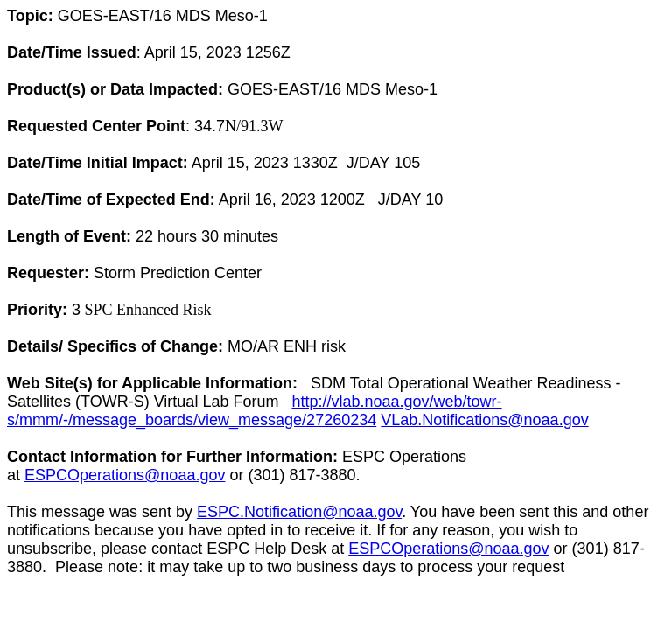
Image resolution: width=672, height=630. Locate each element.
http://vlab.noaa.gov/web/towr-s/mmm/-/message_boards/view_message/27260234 (255, 411)
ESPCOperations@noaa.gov (125, 475)
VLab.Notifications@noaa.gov (484, 420)
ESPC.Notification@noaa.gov (299, 512)
